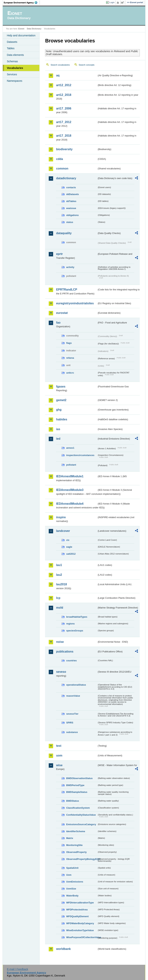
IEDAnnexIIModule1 (70, 476)
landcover (63, 531)
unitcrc (70, 373)
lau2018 (61, 584)
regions (70, 624)
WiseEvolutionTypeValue (80, 930)
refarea (70, 358)
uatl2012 (71, 554)
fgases (61, 387)
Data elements (15, 55)
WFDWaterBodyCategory (80, 923)
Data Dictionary (34, 29)
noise (60, 642)
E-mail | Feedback (18, 969)
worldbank (63, 949)
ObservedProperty (76, 852)
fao (58, 323)
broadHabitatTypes (77, 617)
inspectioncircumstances (80, 455)
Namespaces (14, 81)
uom (59, 755)
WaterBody (72, 896)
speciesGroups (75, 631)
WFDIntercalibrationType (80, 903)
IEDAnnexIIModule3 (70, 490)
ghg (59, 410)
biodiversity (64, 149)
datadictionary (66, 178)
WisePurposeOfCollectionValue (82, 937)
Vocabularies (15, 68)
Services (12, 74)
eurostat (62, 313)
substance (72, 732)
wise (59, 765)
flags (69, 343)
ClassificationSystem (78, 808)
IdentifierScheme (76, 831)
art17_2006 (64, 108)
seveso (61, 672)
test (59, 746)
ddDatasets (72, 194)
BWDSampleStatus (77, 792)
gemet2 (61, 400)
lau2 (59, 575)
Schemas (12, 61)
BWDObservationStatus (79, 778)
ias (58, 429)
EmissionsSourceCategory (81, 824)
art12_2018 (64, 95)
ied (58, 439)
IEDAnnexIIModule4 (70, 504)
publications (65, 652)
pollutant (71, 465)
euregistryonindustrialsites (75, 303)
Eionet (21, 29)
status (70, 222)
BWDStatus (73, 801)
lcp (58, 598)
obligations (72, 215)
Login (112, 2)
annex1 (70, 448)
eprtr (59, 254)
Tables (11, 48)
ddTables (71, 201)
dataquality (64, 233)
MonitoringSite (74, 845)
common (62, 169)
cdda (59, 159)
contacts (71, 187)
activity (70, 267)
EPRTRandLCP (67, 290)
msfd (60, 608)
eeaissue (71, 208)
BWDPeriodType (75, 785)
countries (71, 661)
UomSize (71, 889)
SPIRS (70, 723)
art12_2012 (64, 85)
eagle (69, 547)
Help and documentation (21, 35)
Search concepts (87, 65)
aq (58, 75)
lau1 (59, 565)
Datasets (12, 42)
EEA (22, 3)
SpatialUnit (72, 868)
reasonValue (73, 696)
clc (68, 540)
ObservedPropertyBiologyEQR (82, 859)
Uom (69, 875)
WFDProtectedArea (77, 910)
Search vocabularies (60, 65)
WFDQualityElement (77, 916)
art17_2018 (64, 136)
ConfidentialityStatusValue (81, 815)
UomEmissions (75, 882)
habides (62, 419)
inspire (61, 517)
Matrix (70, 838)
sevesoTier (72, 714)
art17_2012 (64, 122)
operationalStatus (76, 685)
